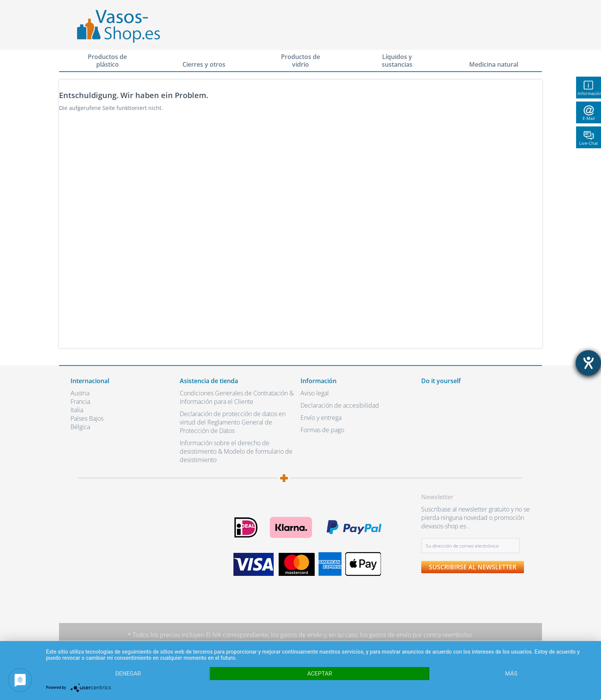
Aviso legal (315, 393)
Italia (77, 410)
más (511, 674)
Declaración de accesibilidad (340, 405)
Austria (80, 393)
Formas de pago (322, 430)
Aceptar (320, 674)
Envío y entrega (321, 418)
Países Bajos (87, 418)
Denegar (128, 674)
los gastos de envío (296, 635)
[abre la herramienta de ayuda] (588, 363)
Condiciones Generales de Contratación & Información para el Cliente (237, 397)
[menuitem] (107, 61)
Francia (80, 402)
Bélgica (80, 427)
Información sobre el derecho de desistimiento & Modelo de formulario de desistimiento (236, 451)
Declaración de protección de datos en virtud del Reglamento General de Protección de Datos (233, 422)
